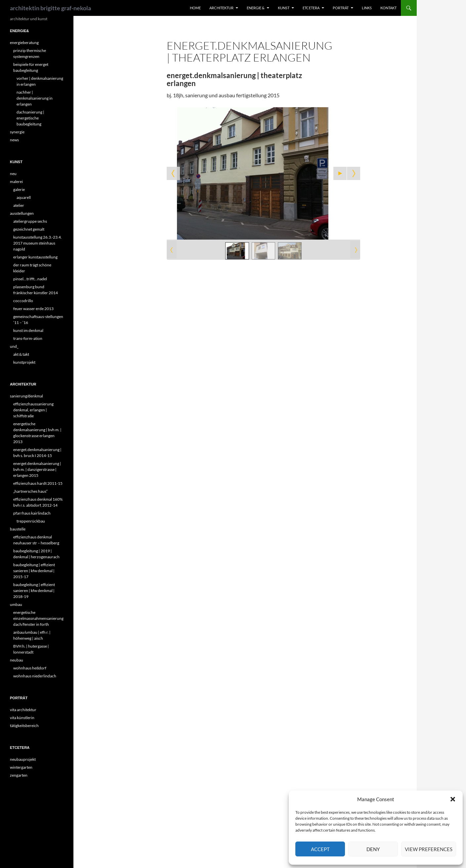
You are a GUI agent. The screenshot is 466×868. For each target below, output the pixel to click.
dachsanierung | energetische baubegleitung (30, 118)
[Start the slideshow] (340, 173)
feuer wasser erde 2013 (33, 309)
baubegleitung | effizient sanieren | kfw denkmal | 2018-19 (34, 591)
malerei (16, 182)
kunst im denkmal (28, 330)
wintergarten (21, 767)
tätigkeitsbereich (24, 726)
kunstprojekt (24, 362)
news (14, 140)
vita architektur (23, 710)
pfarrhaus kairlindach (32, 513)
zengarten (19, 775)
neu (13, 174)
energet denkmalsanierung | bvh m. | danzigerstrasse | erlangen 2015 (37, 469)
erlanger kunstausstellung (35, 257)
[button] (453, 799)
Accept (320, 849)
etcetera (311, 8)
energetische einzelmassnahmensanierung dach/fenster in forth (38, 618)
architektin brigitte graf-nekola (50, 8)
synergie (17, 132)
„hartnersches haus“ (30, 491)
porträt (341, 8)
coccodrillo (23, 301)
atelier (19, 205)
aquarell (24, 197)
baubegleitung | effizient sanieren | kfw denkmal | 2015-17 (34, 571)
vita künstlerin (22, 718)
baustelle (18, 529)
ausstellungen (22, 213)
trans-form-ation (28, 338)
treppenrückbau (31, 521)
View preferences (429, 849)
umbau (16, 604)
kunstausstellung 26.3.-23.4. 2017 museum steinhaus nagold (38, 243)
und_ (14, 346)
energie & (256, 8)
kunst (284, 8)
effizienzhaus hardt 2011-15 (38, 483)
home (195, 8)
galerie (19, 189)
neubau (17, 660)
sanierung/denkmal (26, 396)
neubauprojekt (23, 759)
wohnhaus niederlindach (35, 676)
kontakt (388, 8)
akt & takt (21, 354)
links (367, 8)
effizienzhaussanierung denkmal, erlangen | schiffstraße (33, 410)
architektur (221, 8)
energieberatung (24, 43)
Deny (373, 849)
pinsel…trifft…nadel (30, 279)
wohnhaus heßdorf (30, 668)
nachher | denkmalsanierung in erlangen (35, 98)
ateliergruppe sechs (30, 221)
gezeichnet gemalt (29, 229)
